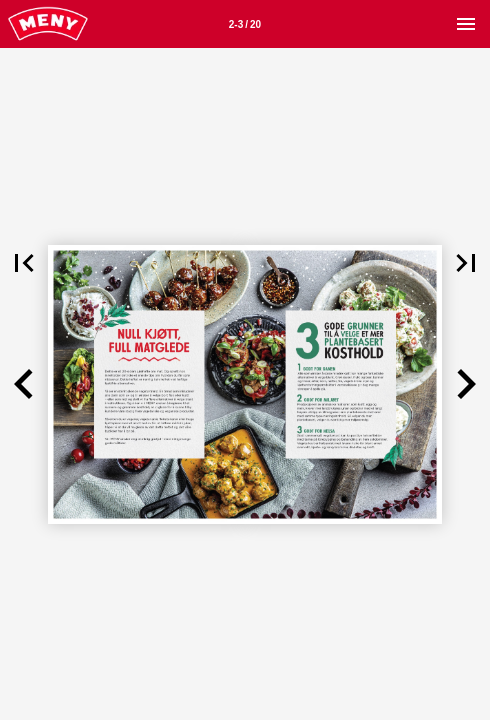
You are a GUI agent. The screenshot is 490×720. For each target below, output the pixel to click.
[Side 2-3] (245, 24)
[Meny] (466, 24)
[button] (24, 263)
